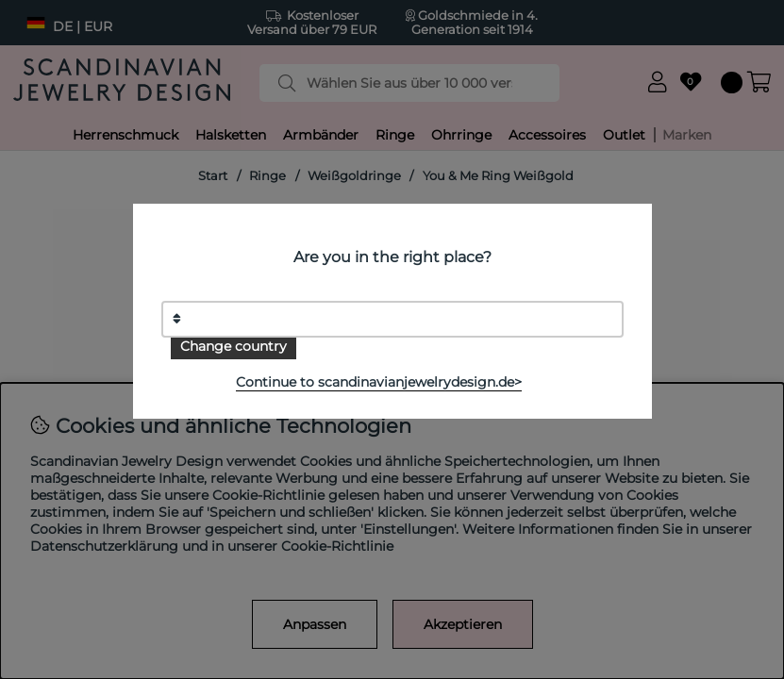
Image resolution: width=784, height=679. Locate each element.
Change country (234, 346)
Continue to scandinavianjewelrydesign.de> (379, 382)
